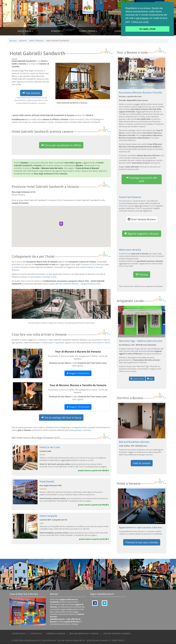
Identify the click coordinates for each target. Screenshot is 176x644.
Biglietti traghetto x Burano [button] (142, 234)
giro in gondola (57, 343)
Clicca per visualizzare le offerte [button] (61, 145)
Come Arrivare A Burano (87, 168)
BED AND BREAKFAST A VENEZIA (84, 633)
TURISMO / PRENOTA (88, 31)
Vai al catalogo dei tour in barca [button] (61, 418)
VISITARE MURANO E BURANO (117, 633)
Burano (79, 165)
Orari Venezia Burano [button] (142, 219)
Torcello (36, 168)
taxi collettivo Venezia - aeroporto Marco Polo (80, 284)
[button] (61, 224)
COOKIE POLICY (19, 633)
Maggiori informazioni (78, 373)
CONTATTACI (36, 633)
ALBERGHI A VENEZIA (56, 633)
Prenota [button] (142, 275)
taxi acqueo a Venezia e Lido (43, 277)
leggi (150, 379)
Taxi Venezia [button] (31, 93)
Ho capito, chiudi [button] (147, 29)
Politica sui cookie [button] (140, 22)
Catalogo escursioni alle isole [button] (142, 179)
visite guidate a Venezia (80, 430)
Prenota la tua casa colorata (142, 542)
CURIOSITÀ (119, 31)
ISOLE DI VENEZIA (25, 31)
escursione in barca (101, 343)
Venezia (24, 163)
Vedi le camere (142, 463)
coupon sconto (137, 379)
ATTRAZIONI (57, 31)
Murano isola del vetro (52, 168)
